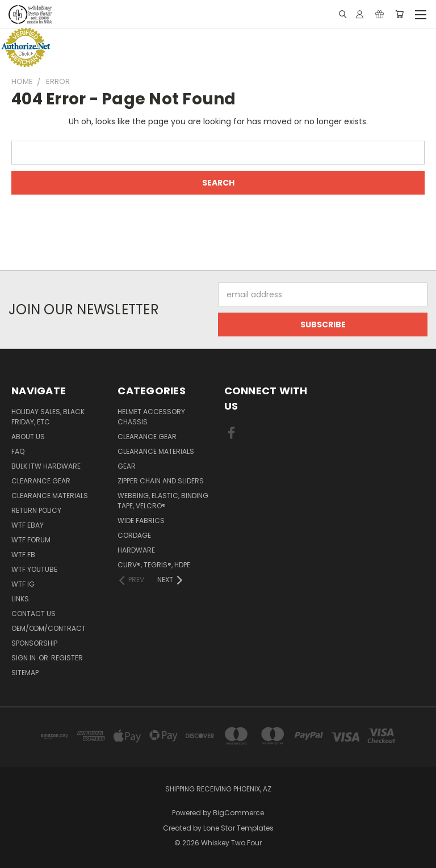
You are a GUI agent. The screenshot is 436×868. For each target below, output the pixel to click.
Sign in (24, 658)
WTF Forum (31, 540)
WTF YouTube (34, 569)
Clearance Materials (50, 496)
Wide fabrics (141, 521)
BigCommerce (238, 813)
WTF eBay (28, 525)
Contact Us (33, 614)
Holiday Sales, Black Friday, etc (48, 417)
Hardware (136, 550)
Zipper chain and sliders (161, 481)
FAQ (18, 451)
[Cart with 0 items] (399, 14)
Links (20, 599)
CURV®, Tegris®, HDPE (154, 565)
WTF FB (23, 555)
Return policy (36, 510)
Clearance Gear (41, 481)
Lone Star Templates (238, 828)
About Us (28, 437)
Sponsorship (34, 643)
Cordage (134, 535)
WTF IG (23, 584)
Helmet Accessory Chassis (151, 417)
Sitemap (25, 673)
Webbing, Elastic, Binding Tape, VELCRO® (163, 501)
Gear (127, 466)
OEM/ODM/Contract (49, 628)
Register (67, 658)
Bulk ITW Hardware (46, 466)
